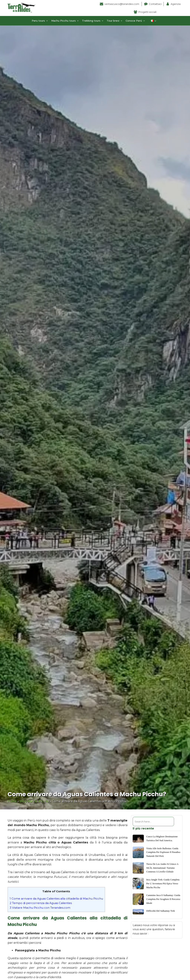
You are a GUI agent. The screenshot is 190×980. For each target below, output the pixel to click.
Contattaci (155, 4)
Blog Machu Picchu (34, 801)
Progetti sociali (147, 12)
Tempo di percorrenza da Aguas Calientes (41, 903)
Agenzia (176, 4)
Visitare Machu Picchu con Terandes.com (40, 908)
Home (12, 801)
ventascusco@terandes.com (122, 4)
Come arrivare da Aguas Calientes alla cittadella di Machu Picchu (56, 899)
